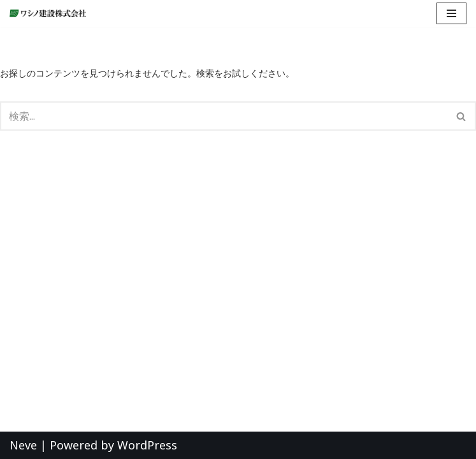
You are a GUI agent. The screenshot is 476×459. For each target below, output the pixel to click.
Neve (23, 445)
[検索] (224, 116)
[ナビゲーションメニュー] (451, 13)
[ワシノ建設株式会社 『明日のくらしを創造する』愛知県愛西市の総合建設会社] (51, 13)
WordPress (147, 445)
